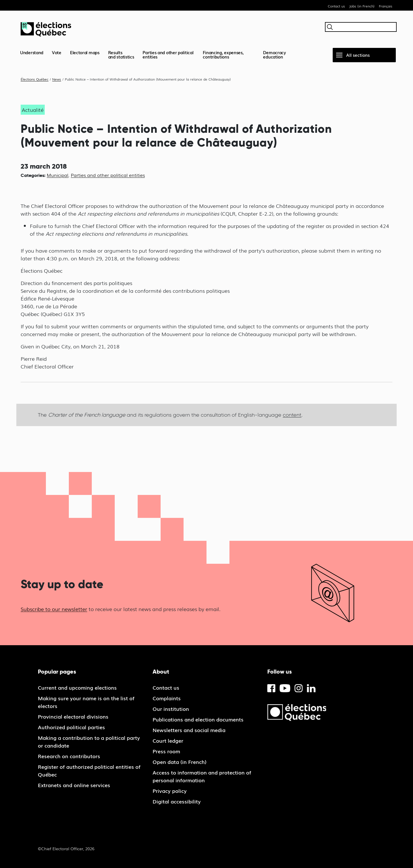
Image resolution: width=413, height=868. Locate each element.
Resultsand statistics (121, 54)
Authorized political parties (71, 727)
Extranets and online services (74, 785)
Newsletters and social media (189, 730)
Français (386, 6)
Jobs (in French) (362, 6)
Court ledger (168, 740)
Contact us (336, 6)
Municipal (58, 175)
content (292, 415)
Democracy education (274, 54)
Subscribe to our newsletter (54, 609)
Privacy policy (170, 791)
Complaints (167, 698)
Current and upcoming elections (77, 687)
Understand (32, 52)
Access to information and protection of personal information (202, 776)
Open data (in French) (180, 762)
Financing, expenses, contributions (223, 54)
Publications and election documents (198, 719)
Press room (166, 751)
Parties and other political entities (168, 54)
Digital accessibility (177, 801)
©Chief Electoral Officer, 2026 (66, 849)
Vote (57, 52)
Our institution (171, 709)
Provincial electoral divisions (73, 716)
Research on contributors (69, 756)
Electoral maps (85, 52)
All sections (358, 55)
